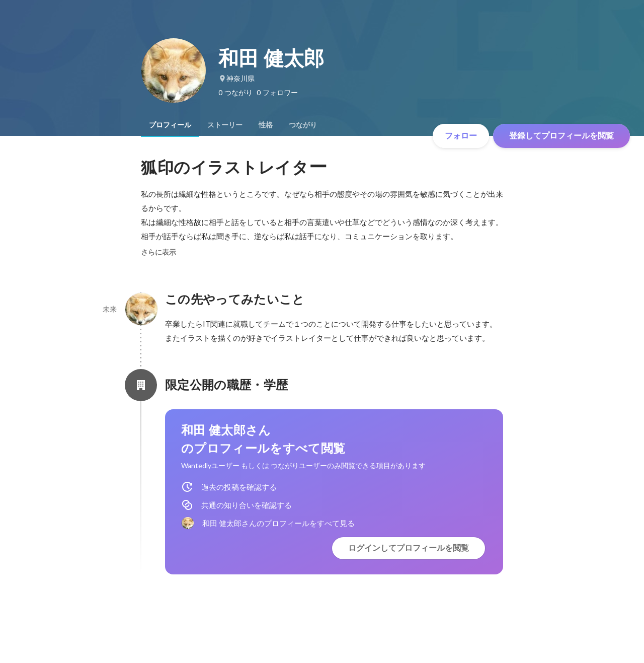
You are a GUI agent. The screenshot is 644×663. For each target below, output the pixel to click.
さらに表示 (158, 252)
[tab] (170, 125)
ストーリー (225, 125)
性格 (266, 125)
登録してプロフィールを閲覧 (561, 136)
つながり (303, 125)
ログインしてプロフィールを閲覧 (409, 548)
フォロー (461, 136)
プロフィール (170, 125)
